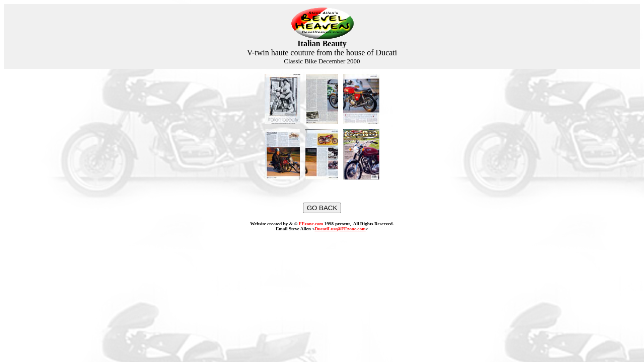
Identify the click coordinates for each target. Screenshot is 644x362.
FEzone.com (311, 224)
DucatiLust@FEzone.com (340, 229)
